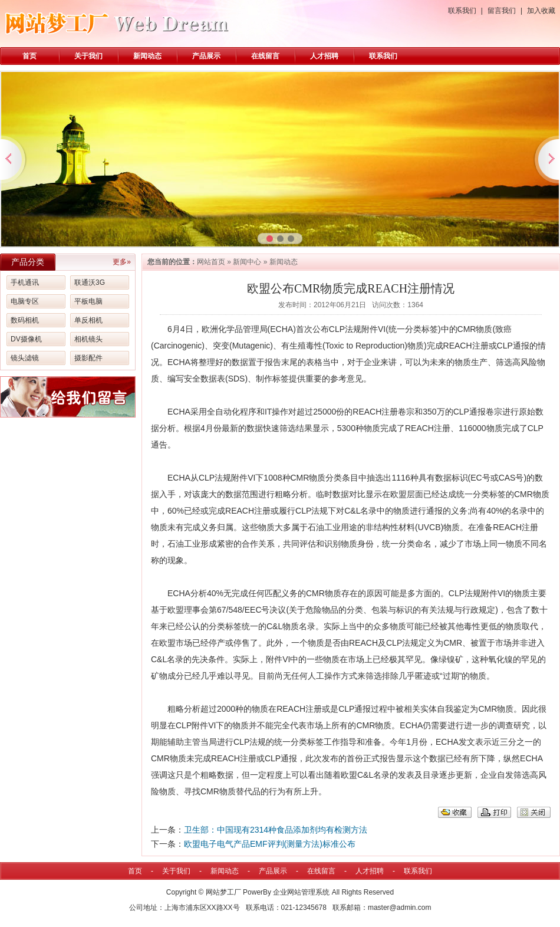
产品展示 (206, 56)
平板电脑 (88, 301)
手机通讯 (25, 282)
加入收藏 (541, 11)
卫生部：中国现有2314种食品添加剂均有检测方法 (276, 830)
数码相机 (25, 320)
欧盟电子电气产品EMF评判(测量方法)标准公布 (270, 844)
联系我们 (462, 11)
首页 (29, 56)
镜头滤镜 (25, 358)
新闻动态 (147, 56)
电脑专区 (25, 301)
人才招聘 (324, 56)
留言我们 (502, 11)
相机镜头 (88, 339)
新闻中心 (247, 262)
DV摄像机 (26, 339)
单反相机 (88, 320)
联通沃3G (90, 282)
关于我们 (88, 56)
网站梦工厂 (223, 892)
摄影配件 (88, 358)
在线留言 (265, 56)
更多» (122, 262)
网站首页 (211, 262)
